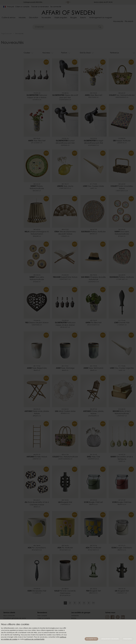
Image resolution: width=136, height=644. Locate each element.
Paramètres (128, 639)
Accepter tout (91, 639)
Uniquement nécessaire (110, 639)
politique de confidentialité (34, 639)
